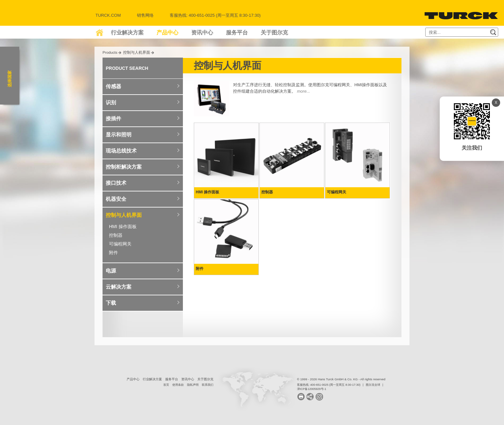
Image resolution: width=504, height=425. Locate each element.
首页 (166, 385)
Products (110, 52)
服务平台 (237, 33)
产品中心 (167, 33)
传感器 (113, 86)
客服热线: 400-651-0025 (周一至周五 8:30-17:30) (329, 385)
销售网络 (145, 15)
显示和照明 (119, 135)
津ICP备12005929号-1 (312, 389)
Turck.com (108, 15)
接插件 (113, 119)
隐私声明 (193, 385)
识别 (111, 102)
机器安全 (116, 199)
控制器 (116, 235)
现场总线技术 (121, 151)
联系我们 (208, 385)
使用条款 (178, 385)
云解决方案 (119, 287)
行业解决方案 (127, 33)
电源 (111, 271)
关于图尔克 (274, 33)
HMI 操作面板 (123, 226)
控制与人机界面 (137, 52)
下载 (111, 303)
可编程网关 (120, 244)
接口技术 (116, 183)
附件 (113, 253)
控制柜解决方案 (124, 167)
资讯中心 (202, 33)
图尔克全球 (373, 385)
